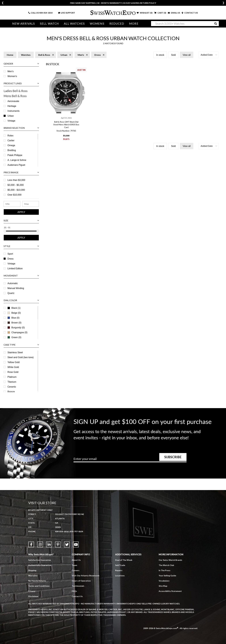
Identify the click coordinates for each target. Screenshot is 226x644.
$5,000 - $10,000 (16, 190)
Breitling (12, 150)
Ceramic (12, 387)
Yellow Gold (14, 362)
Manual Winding (16, 288)
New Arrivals (24, 24)
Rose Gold (13, 372)
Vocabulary (164, 581)
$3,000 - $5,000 (16, 185)
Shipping (32, 570)
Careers (76, 570)
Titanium (12, 382)
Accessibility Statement (170, 591)
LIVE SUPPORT (67, 13)
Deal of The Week (124, 560)
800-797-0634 (76, 531)
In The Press (165, 570)
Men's (11, 71)
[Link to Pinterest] (58, 544)
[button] (208, 55)
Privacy (32, 591)
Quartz (11, 293)
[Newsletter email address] (130, 460)
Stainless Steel (15, 352)
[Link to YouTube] (76, 544)
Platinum (12, 377)
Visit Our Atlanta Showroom (86, 576)
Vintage (11, 121)
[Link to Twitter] (67, 544)
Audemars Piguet (16, 165)
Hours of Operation (81, 581)
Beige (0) (14, 313)
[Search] (185, 24)
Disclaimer (33, 596)
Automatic (13, 283)
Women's (12, 76)
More (134, 24)
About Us (76, 560)
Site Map (163, 586)
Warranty (33, 576)
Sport (10, 254)
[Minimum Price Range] (12, 204)
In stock (160, 55)
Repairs (119, 570)
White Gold (13, 367)
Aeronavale (13, 101)
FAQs (74, 591)
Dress (11, 259)
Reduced (117, 24)
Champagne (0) (17, 332)
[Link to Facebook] (31, 544)
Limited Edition (15, 269)
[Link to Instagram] (40, 544)
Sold (173, 55)
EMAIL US (174, 13)
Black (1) (14, 308)
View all (187, 55)
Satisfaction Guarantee (40, 560)
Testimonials (78, 586)
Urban (11, 116)
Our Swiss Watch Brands (170, 560)
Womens (97, 24)
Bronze (11, 392)
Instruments (14, 111)
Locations (120, 576)
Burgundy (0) (16, 328)
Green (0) (14, 337)
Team (74, 565)
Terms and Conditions (39, 586)
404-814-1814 (46, 13)
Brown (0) (14, 323)
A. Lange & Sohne (17, 160)
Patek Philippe (15, 155)
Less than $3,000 (16, 180)
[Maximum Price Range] (31, 204)
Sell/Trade (120, 565)
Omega (11, 145)
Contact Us (77, 596)
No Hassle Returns (37, 581)
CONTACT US (190, 13)
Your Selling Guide (167, 576)
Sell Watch (49, 24)
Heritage (12, 106)
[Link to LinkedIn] (49, 544)
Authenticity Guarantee (40, 565)
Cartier (11, 140)
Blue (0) (13, 318)
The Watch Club (166, 565)
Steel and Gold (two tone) (21, 357)
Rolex (10, 136)
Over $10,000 (14, 195)
